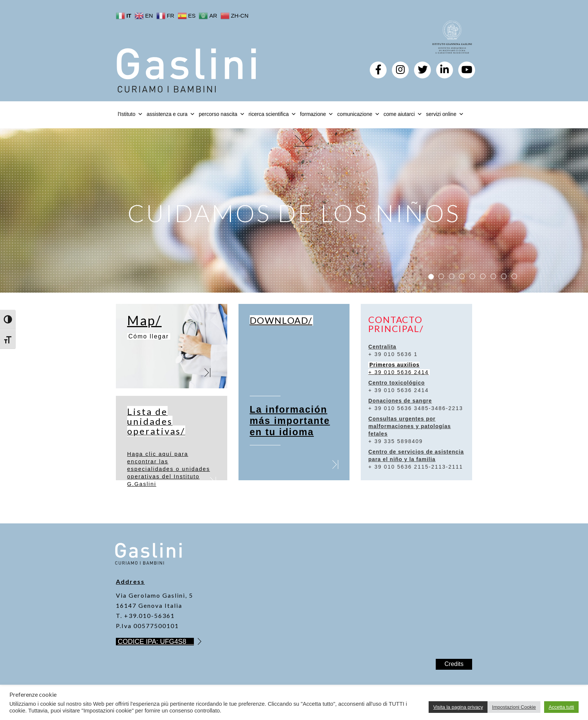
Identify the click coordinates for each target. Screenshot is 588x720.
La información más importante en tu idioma (290, 421)
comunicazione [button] (358, 114)
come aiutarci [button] (403, 114)
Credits (454, 664)
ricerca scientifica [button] (272, 114)
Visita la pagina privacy (458, 707)
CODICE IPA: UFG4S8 (156, 642)
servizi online (445, 114)
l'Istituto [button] (130, 114)
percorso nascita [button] (222, 114)
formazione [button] (317, 114)
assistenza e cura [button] (171, 114)
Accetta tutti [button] (561, 707)
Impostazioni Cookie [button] (514, 707)
